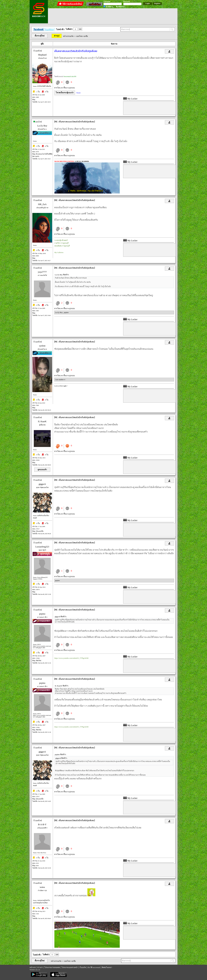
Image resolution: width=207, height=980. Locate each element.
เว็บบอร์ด (83, 967)
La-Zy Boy (42, 126)
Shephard (42, 55)
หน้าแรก (33, 967)
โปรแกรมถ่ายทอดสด (52, 967)
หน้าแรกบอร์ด (68, 36)
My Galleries (59, 252)
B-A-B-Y (42, 824)
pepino (66, 312)
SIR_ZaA (42, 204)
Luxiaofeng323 (42, 547)
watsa (42, 887)
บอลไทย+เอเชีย (82, 36)
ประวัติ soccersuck (94, 967)
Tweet (78, 93)
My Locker (130, 99)
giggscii (42, 484)
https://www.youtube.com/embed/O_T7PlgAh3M (71, 658)
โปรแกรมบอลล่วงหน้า (70, 967)
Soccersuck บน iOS (70, 76)
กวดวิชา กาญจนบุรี (61, 243)
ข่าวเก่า (40, 967)
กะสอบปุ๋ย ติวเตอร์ (61, 240)
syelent (42, 346)
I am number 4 (60, 380)
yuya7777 (42, 272)
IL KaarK (42, 421)
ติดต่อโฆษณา (107, 967)
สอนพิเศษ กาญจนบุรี (62, 246)
